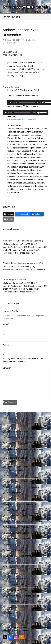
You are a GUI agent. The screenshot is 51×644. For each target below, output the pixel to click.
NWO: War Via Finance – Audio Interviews (24, 521)
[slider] (27, 102)
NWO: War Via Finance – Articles (20, 516)
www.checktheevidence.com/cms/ (22, 120)
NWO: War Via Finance (16, 510)
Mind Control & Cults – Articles (19, 481)
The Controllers (12, 573)
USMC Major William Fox (14, 280)
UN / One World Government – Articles (22, 596)
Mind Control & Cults (15, 476)
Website (6, 345)
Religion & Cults (13, 562)
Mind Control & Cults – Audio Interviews (23, 487)
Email (6, 334)
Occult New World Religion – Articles (21, 527)
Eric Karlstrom (31, 40)
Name (6, 324)
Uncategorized (12, 607)
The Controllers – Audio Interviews (21, 585)
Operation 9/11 (12, 544)
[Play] (11, 102)
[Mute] (43, 102)
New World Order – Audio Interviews (21, 504)
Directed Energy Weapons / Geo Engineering (25, 443)
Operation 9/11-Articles (16, 550)
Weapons (10, 613)
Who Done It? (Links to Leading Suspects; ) (23, 241)
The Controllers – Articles (17, 579)
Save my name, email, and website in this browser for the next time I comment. (24, 360)
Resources (10, 567)
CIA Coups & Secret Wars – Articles (21, 437)
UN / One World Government (18, 590)
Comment (7, 368)
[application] (25, 113)
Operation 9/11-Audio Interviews (20, 556)
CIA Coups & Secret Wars (17, 432)
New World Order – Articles (17, 499)
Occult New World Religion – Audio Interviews (25, 533)
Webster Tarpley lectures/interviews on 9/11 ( (23, 263)
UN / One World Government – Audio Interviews (26, 602)
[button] (47, 7)
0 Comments (11, 43)
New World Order (13, 493)
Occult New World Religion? (18, 539)
